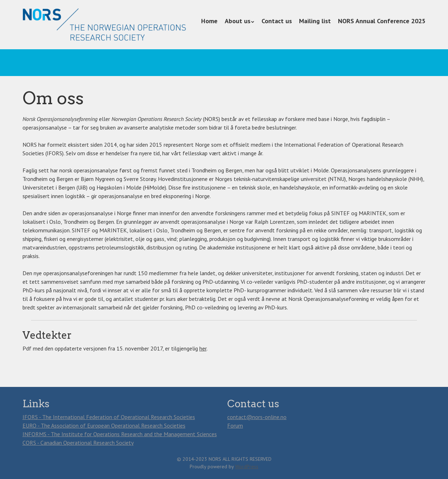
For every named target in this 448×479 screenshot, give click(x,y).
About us (238, 21)
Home (209, 21)
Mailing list (315, 21)
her (203, 348)
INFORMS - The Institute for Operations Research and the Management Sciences (120, 434)
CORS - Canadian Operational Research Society (78, 443)
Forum (235, 425)
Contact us (277, 21)
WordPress (247, 467)
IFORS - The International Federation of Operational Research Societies (109, 417)
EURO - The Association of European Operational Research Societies (104, 425)
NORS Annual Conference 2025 (382, 21)
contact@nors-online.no (257, 417)
